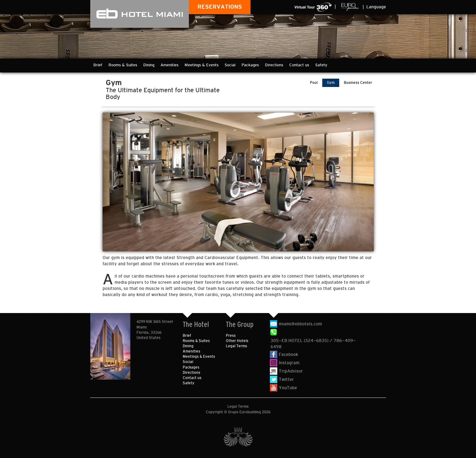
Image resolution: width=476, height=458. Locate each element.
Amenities (169, 65)
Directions (274, 65)
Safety (321, 65)
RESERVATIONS (220, 7)
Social (230, 65)
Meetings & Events (201, 65)
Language (376, 7)
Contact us (299, 65)
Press (231, 336)
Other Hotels (237, 341)
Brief (98, 65)
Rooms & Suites (123, 65)
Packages (250, 65)
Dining (149, 65)
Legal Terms (236, 346)
